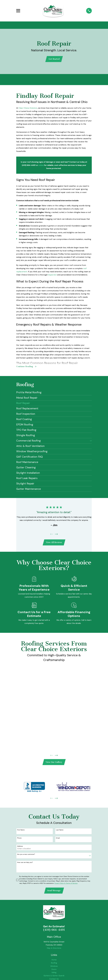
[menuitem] (54, 393)
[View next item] (56, 535)
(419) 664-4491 (54, 932)
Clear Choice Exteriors (28, 108)
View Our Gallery (54, 763)
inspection (52, 275)
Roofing (54, 965)
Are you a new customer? (26, 856)
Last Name (60, 831)
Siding (54, 974)
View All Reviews (54, 543)
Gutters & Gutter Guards (54, 977)
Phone (19, 840)
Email (58, 840)
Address (20, 848)
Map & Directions (54, 950)
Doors (54, 971)
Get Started (54, 59)
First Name (21, 831)
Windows (54, 968)
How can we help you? (25, 864)
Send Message (54, 892)
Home (54, 961)
